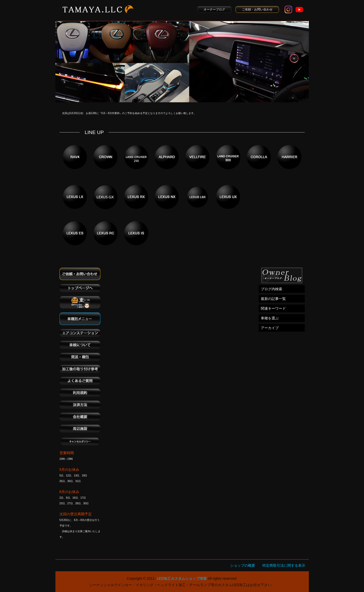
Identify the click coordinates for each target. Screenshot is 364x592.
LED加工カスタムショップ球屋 (182, 578)
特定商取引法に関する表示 (284, 565)
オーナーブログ (214, 9)
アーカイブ (270, 328)
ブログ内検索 (272, 289)
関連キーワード (273, 308)
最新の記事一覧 (273, 299)
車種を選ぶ (270, 318)
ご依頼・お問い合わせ (257, 9)
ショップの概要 (243, 565)
